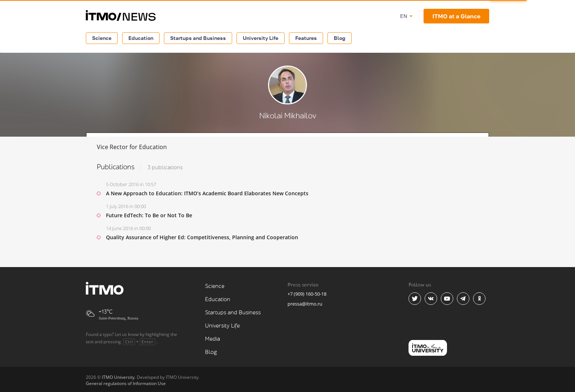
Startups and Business (198, 38)
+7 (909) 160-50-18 (307, 294)
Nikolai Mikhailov (288, 116)
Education (141, 38)
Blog (340, 38)
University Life (261, 38)
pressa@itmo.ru (305, 304)
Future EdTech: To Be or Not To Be (149, 215)
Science (102, 38)
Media (213, 339)
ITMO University (118, 377)
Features (306, 38)
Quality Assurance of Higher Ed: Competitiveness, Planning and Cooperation (202, 237)
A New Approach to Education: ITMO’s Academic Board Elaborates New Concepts (207, 193)
